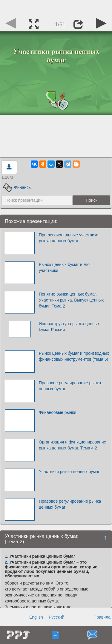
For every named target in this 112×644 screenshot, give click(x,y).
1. (7, 556)
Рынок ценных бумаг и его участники (64, 267)
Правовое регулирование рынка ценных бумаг (70, 386)
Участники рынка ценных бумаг (69, 472)
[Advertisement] (56, 7)
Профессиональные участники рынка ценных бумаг (69, 238)
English (36, 617)
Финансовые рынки (57, 412)
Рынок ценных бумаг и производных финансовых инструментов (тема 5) (74, 356)
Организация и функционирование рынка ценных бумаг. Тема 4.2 (72, 445)
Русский (56, 617)
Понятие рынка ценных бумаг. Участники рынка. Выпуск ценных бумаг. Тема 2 (71, 300)
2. (7, 562)
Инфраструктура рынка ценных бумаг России (69, 327)
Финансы (17, 187)
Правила (102, 617)
